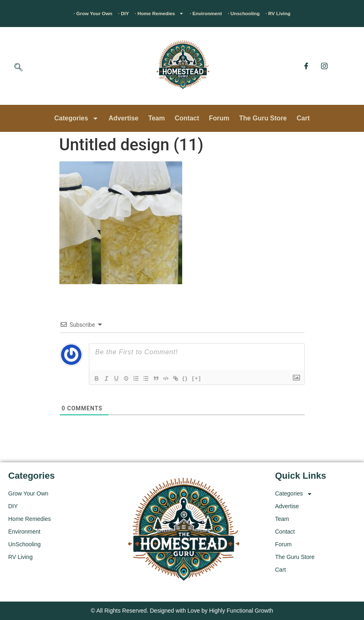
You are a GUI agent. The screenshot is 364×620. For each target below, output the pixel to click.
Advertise (123, 118)
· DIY (106, 13)
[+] (211, 378)
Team (157, 118)
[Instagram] (324, 66)
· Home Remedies (152, 14)
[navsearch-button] (18, 68)
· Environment (213, 13)
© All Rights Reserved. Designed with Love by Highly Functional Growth (182, 611)
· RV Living (308, 13)
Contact (187, 118)
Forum (219, 118)
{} (199, 378)
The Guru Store (263, 118)
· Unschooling (263, 13)
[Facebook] (306, 66)
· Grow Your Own (65, 13)
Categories (76, 118)
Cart (303, 118)
